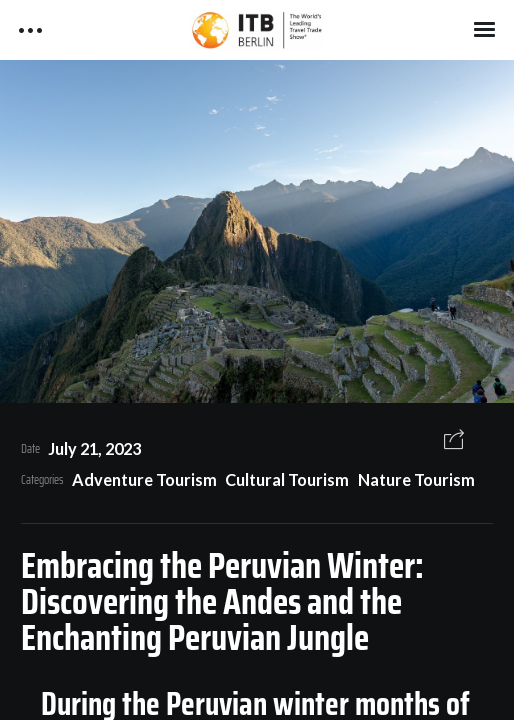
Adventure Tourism (144, 479)
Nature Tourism (416, 479)
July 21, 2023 (94, 448)
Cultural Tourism (287, 479)
